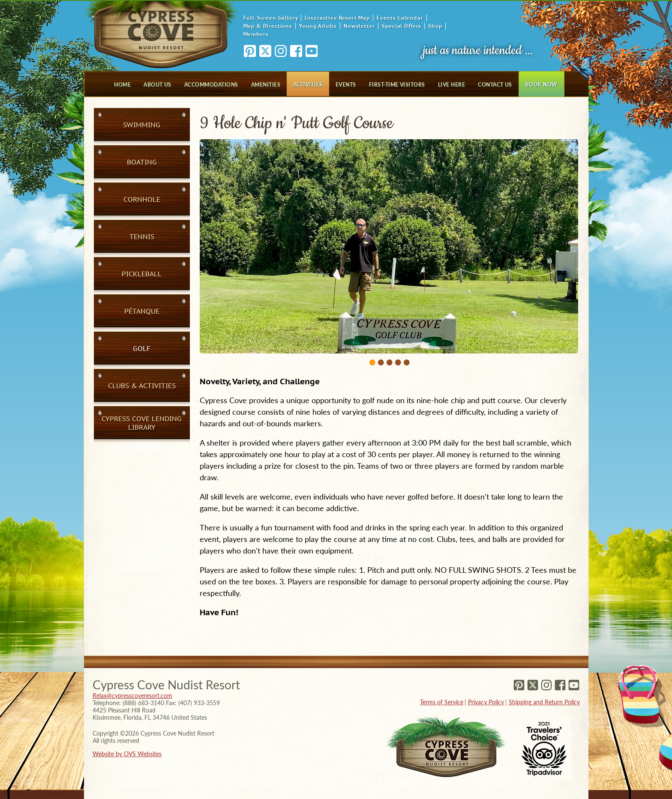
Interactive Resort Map (337, 18)
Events (346, 85)
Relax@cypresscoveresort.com (132, 696)
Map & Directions (268, 26)
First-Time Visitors (397, 85)
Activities (308, 85)
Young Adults (318, 26)
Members (256, 34)
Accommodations (211, 85)
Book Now (541, 85)
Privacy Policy (486, 702)
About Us (157, 85)
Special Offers (402, 26)
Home (122, 85)
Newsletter (359, 26)
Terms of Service (442, 702)
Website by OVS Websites (127, 754)
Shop (435, 26)
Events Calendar (400, 18)
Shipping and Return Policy (544, 702)
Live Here (451, 85)
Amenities (266, 85)
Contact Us (495, 85)
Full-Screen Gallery (271, 18)
